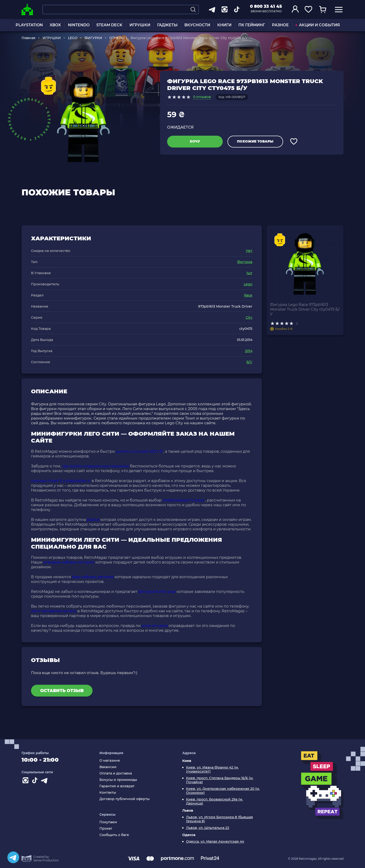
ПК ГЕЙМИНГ (252, 25)
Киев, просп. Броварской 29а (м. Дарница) (214, 801)
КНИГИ (224, 25)
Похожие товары (255, 141)
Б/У (249, 362)
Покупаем (108, 822)
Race (248, 295)
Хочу (195, 141)
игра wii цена (155, 626)
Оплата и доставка (116, 773)
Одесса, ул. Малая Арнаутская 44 (215, 842)
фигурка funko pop (157, 592)
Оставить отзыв (62, 691)
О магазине (110, 761)
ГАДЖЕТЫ (167, 25)
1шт (249, 273)
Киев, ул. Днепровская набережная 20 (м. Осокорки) (223, 791)
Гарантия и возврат (117, 786)
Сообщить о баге (114, 835)
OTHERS (116, 38)
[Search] (193, 9)
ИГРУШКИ (140, 25)
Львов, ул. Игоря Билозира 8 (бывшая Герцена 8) (220, 819)
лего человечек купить (54, 611)
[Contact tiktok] (36, 781)
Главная (29, 38)
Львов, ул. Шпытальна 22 (208, 828)
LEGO (73, 38)
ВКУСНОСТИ (197, 25)
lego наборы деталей (93, 577)
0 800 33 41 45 (266, 6)
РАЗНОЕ (280, 25)
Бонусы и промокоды (118, 780)
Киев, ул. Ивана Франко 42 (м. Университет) (212, 770)
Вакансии (108, 767)
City (249, 318)
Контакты (108, 793)
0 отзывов (202, 97)
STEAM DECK (109, 25)
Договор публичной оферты (125, 799)
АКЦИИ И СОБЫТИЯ (318, 25)
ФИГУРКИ (93, 38)
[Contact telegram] (45, 781)
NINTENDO (79, 25)
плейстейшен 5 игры (183, 500)
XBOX (55, 25)
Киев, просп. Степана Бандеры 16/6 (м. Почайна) (220, 780)
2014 (249, 351)
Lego (248, 284)
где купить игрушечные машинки (96, 466)
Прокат (106, 829)
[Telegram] (13, 857)
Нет (249, 251)
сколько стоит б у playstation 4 (61, 481)
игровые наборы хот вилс (69, 562)
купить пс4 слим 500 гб (139, 451)
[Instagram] (26, 781)
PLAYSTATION (29, 25)
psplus (93, 520)
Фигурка (245, 262)
